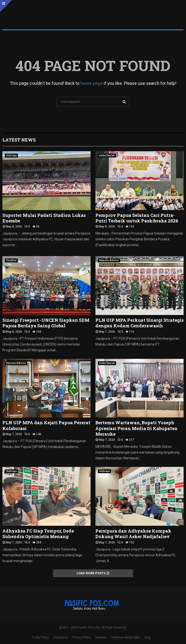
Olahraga (11, 155)
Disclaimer (61, 637)
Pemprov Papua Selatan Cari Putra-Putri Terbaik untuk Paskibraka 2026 (137, 218)
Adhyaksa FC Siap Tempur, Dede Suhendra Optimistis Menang (38, 534)
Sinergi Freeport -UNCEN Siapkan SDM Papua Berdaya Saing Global (46, 323)
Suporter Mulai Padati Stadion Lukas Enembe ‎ (44, 218)
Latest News (19, 140)
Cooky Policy (40, 637)
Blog (148, 637)
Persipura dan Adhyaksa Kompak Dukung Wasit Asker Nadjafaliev (133, 534)
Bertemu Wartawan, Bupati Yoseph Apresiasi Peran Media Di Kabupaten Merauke (136, 428)
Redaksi (101, 637)
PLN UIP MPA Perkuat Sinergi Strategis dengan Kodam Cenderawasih (139, 323)
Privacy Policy (82, 637)
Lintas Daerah (107, 155)
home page (92, 83)
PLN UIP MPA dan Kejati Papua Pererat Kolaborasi (46, 425)
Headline (11, 260)
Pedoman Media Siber (125, 637)
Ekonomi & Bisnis (109, 260)
